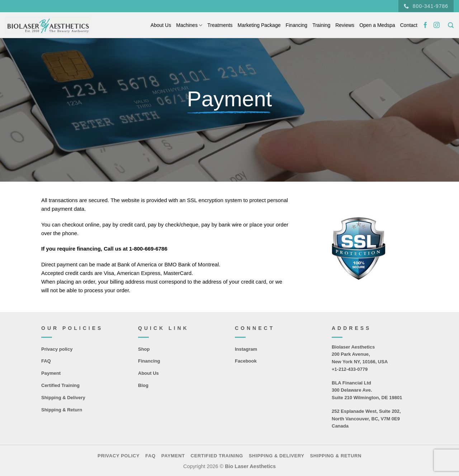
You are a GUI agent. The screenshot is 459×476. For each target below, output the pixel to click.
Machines (189, 25)
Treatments (220, 25)
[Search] (451, 25)
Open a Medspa (377, 25)
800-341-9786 (426, 6)
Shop (144, 349)
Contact (409, 25)
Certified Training (60, 385)
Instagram (246, 349)
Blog (143, 385)
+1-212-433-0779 (350, 369)
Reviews (345, 25)
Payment (51, 373)
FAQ (46, 361)
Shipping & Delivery (63, 398)
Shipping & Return (62, 410)
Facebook (246, 361)
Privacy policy (57, 349)
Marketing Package (259, 25)
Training (321, 25)
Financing (296, 25)
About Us (161, 25)
